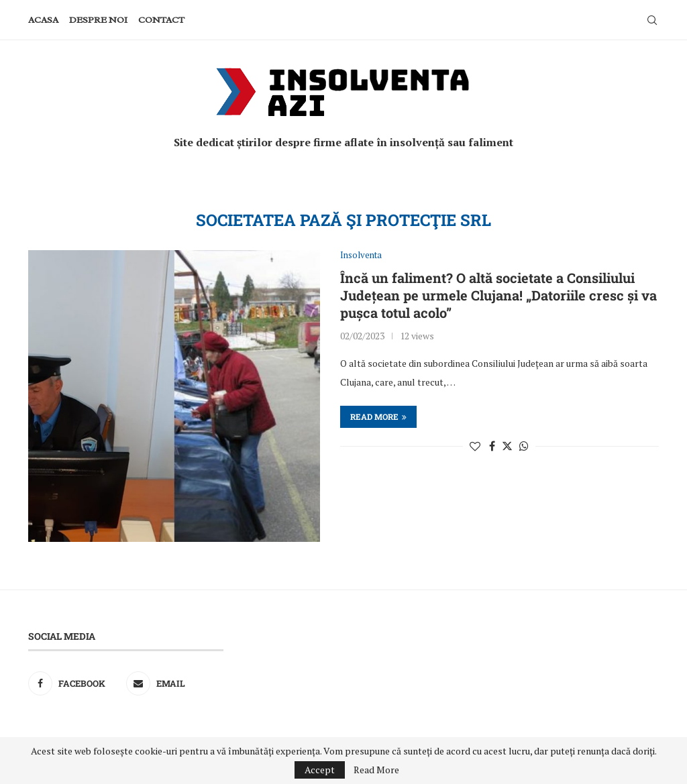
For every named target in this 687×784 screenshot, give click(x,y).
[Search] (652, 20)
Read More (376, 770)
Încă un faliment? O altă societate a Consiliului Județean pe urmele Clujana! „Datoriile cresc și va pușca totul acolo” (498, 295)
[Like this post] (475, 446)
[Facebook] (74, 683)
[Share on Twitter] (507, 446)
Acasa (43, 20)
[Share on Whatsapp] (524, 446)
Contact (161, 20)
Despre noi (98, 20)
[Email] (172, 683)
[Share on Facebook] (492, 446)
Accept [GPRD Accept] (320, 770)
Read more (378, 416)
